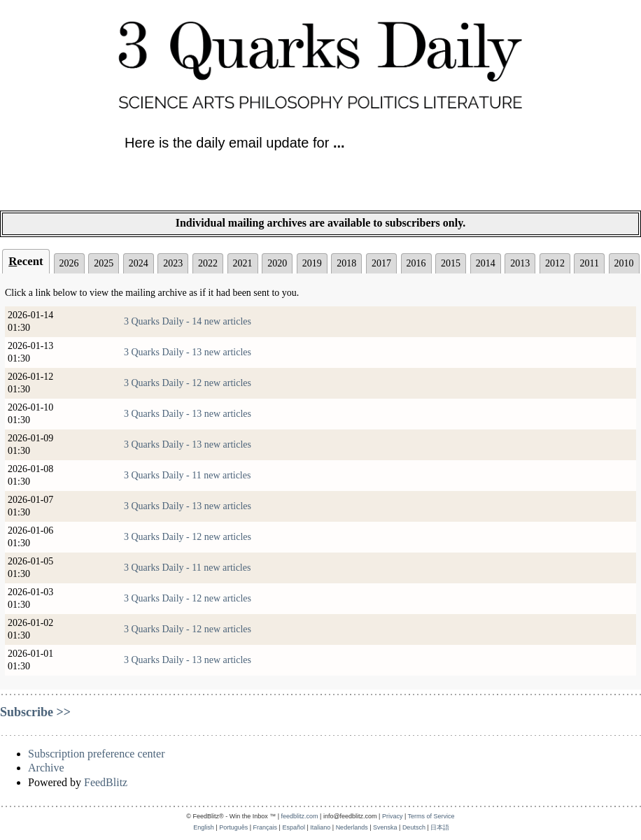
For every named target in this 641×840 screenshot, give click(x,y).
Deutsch (414, 827)
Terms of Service (431, 816)
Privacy (393, 816)
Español (294, 827)
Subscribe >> (35, 712)
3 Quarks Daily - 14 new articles (188, 321)
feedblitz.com (300, 816)
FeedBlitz (106, 782)
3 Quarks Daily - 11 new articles (187, 475)
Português (233, 827)
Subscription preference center (96, 754)
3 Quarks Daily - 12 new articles (188, 383)
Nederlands (352, 827)
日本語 (440, 827)
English (204, 827)
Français (266, 827)
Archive (46, 768)
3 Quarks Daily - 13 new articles (188, 352)
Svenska (385, 827)
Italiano (320, 827)
